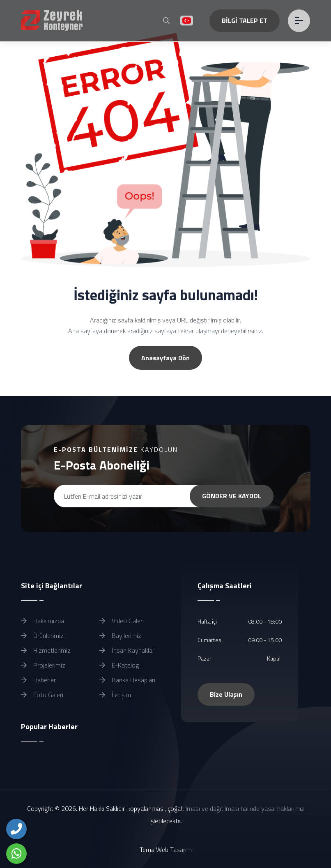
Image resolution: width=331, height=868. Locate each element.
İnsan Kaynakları (128, 650)
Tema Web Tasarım (166, 850)
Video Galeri (122, 621)
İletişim (115, 695)
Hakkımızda (43, 621)
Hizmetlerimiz (46, 650)
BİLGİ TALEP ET (245, 21)
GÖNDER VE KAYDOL (232, 496)
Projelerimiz (43, 665)
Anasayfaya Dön (165, 358)
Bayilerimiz (120, 635)
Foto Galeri (42, 695)
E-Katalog (119, 665)
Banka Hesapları (127, 680)
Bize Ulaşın (226, 694)
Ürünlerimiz (42, 635)
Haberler (38, 680)
